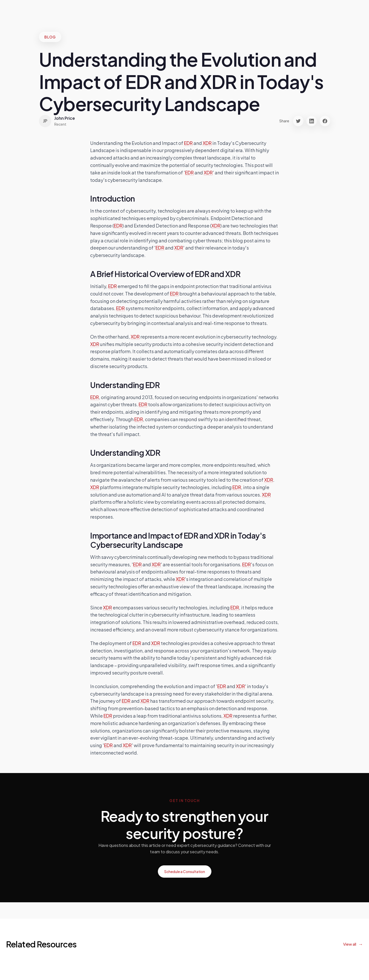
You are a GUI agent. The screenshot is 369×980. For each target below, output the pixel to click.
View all (350, 944)
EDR (188, 143)
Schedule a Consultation (185, 872)
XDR (207, 143)
